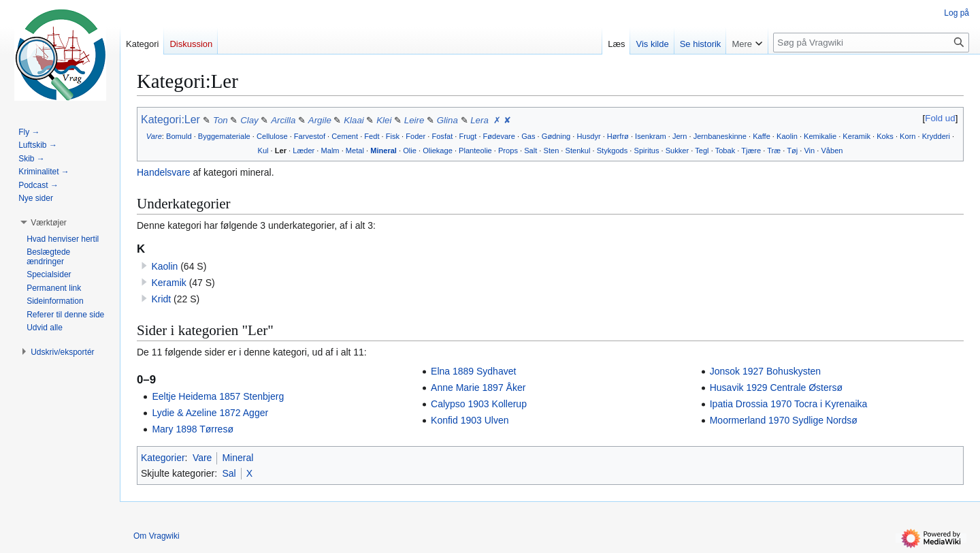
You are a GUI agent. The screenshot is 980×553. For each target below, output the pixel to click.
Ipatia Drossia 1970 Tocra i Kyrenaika (789, 404)
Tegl (702, 151)
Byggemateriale (224, 136)
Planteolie (475, 151)
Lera (479, 120)
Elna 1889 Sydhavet (473, 371)
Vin (809, 151)
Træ (774, 151)
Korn (908, 136)
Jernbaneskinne (720, 136)
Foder (415, 136)
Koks (885, 136)
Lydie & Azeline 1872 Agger (210, 413)
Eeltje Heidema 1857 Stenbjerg (218, 396)
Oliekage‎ (438, 151)
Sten (552, 151)
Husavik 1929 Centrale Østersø (776, 388)
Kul (263, 151)
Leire (414, 120)
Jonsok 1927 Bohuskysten (765, 371)
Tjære (751, 151)
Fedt (372, 136)
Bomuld (179, 136)
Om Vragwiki (157, 536)
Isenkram (651, 136)
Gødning (556, 136)
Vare (154, 136)
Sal (229, 473)
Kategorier (163, 458)
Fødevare (499, 136)
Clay (249, 120)
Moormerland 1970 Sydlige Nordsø (784, 420)
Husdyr (589, 136)
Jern (680, 136)
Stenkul (578, 151)
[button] (49, 223)
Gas (528, 136)
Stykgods (612, 151)
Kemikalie (820, 136)
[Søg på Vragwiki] (871, 43)
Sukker (677, 151)
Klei (384, 120)
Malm (330, 151)
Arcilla (283, 120)
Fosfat (442, 136)
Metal (355, 151)
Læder (304, 151)
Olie (410, 151)
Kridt (161, 299)
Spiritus (647, 151)
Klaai (354, 120)
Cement (345, 136)
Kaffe (762, 136)
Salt (530, 151)
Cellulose (272, 136)
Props (508, 151)
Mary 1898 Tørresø (193, 429)
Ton (222, 120)
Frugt (468, 136)
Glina (447, 120)
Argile (320, 120)
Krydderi (936, 136)
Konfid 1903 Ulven (470, 420)
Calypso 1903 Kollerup (479, 404)
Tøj (792, 151)
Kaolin (787, 136)
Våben (832, 151)
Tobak (725, 151)
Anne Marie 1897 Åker (478, 388)
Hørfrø (618, 136)
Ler (281, 151)
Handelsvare (164, 172)
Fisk (393, 136)
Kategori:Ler (170, 120)
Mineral (383, 151)
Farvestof (310, 136)
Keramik (856, 136)
